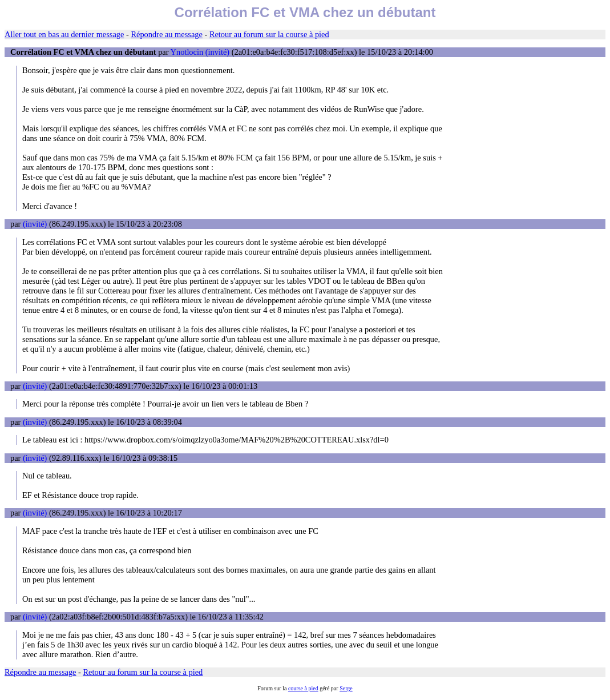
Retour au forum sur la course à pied (269, 34)
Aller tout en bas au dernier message (64, 34)
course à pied (303, 688)
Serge (346, 688)
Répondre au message (166, 34)
